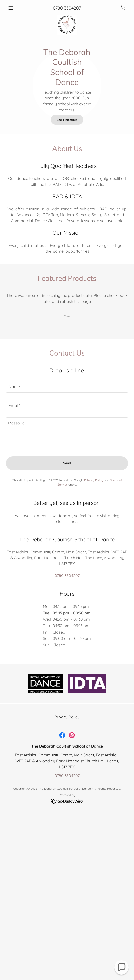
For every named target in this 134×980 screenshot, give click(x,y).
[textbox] (67, 386)
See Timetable (67, 120)
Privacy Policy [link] (94, 480)
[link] (123, 8)
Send (67, 463)
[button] (15, 8)
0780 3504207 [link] (67, 8)
